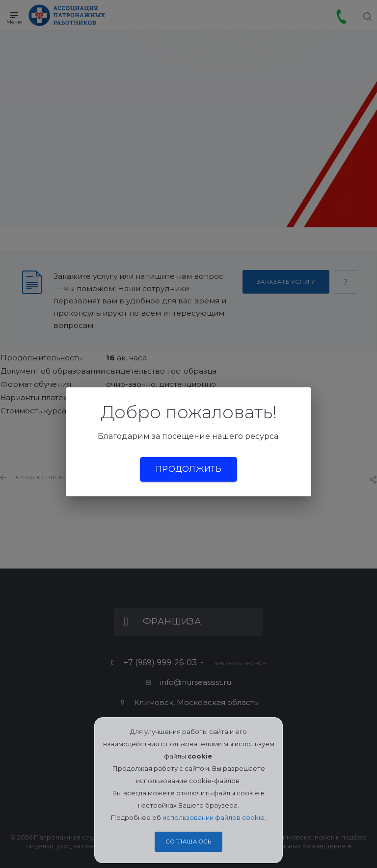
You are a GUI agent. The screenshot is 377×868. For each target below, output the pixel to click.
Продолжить (188, 469)
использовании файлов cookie (214, 817)
